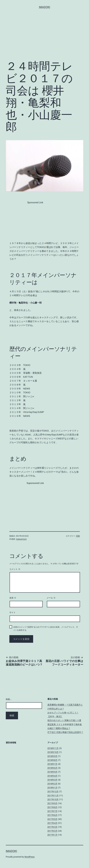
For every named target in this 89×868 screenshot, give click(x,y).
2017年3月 (52, 827)
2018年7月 (52, 764)
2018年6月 (52, 768)
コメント (15, 569)
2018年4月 (52, 776)
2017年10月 (53, 799)
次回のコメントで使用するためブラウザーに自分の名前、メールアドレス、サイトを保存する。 (46, 629)
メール (51, 598)
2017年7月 (52, 811)
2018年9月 (52, 756)
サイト (12, 612)
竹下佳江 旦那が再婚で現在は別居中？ (65, 732)
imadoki (44, 7)
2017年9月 (52, 803)
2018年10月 (53, 752)
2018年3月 (52, 780)
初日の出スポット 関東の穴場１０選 (64, 720)
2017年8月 (52, 807)
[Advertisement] (44, 41)
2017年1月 (52, 835)
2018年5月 (52, 772)
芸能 (78, 536)
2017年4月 (52, 823)
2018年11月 (53, 748)
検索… (9, 699)
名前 (13, 598)
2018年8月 (52, 760)
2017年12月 (53, 792)
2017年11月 (53, 796)
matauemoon (21, 539)
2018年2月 (52, 784)
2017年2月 (52, 831)
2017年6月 (52, 815)
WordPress (29, 857)
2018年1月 (52, 788)
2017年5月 (52, 819)
